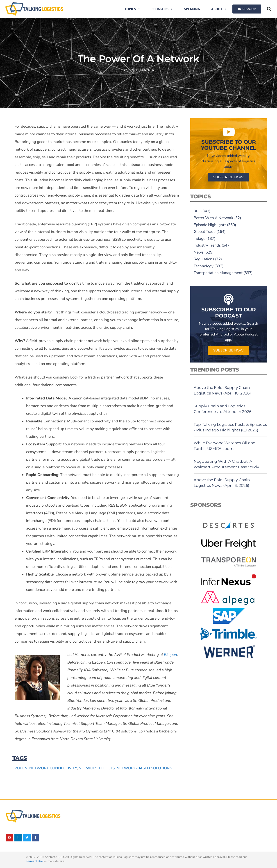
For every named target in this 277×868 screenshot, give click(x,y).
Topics (133, 9)
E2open (20, 768)
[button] (269, 9)
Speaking (192, 9)
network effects (97, 768)
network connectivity (53, 768)
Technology (204, 266)
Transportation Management (218, 273)
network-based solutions (144, 768)
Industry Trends (207, 245)
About (219, 9)
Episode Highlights (210, 225)
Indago (200, 239)
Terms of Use (34, 861)
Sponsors (162, 9)
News (199, 252)
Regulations (204, 259)
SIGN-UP (249, 9)
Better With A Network (213, 218)
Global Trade (205, 232)
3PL (197, 211)
